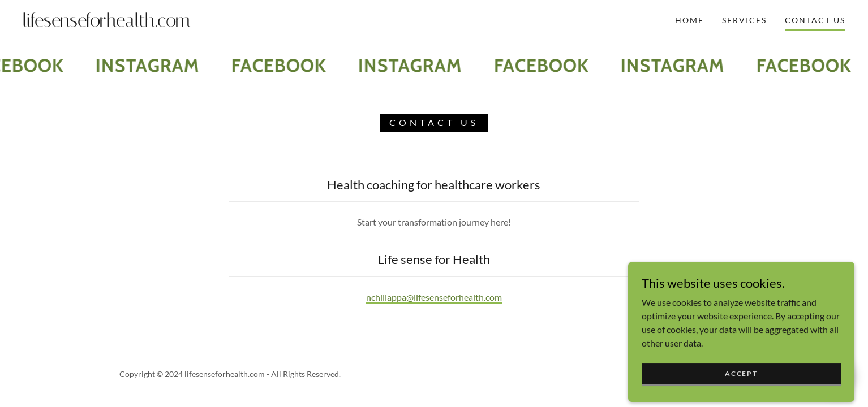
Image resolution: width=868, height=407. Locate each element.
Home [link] (689, 20)
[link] (137, 23)
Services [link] (744, 20)
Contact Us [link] (815, 20)
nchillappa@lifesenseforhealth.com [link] (434, 297)
